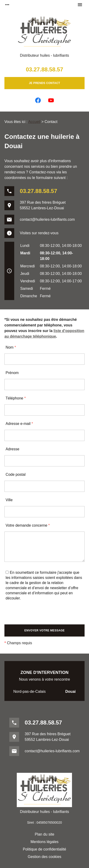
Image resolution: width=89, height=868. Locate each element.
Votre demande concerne (28, 525)
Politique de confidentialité (44, 849)
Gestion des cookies (44, 857)
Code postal (15, 474)
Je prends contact (44, 83)
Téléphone (16, 398)
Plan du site (44, 834)
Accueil (34, 122)
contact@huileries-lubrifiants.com (47, 219)
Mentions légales (44, 842)
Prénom (12, 373)
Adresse (12, 449)
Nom (11, 347)
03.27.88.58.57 (44, 69)
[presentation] (40, 615)
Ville (9, 500)
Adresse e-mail (19, 424)
